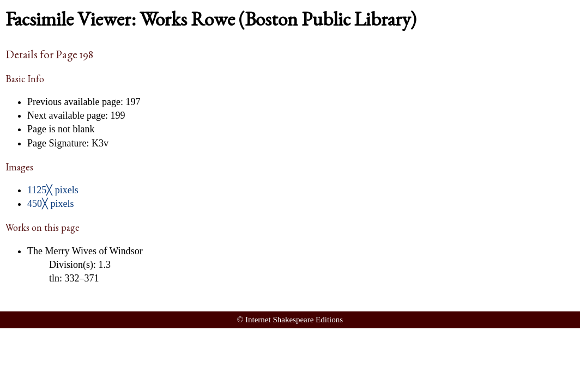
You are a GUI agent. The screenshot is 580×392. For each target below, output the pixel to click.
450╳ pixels (51, 204)
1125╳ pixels (53, 190)
